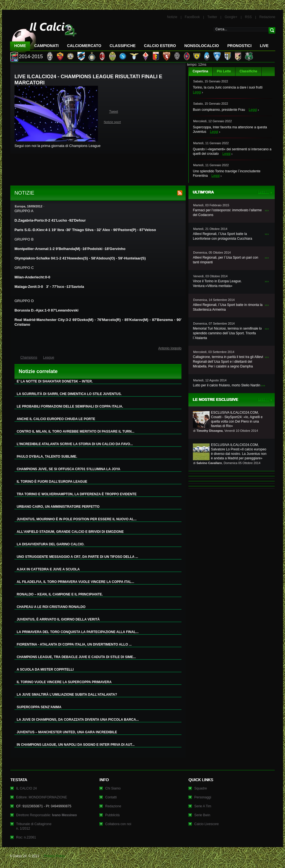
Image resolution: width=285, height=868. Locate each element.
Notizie (172, 17)
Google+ (231, 17)
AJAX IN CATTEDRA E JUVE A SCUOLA (48, 569)
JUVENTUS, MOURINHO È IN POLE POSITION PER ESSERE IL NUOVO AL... (77, 519)
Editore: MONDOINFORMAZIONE (42, 797)
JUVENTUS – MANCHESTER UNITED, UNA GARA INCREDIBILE (67, 732)
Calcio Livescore (207, 824)
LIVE (264, 46)
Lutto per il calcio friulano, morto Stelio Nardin (227, 385)
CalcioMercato (84, 46)
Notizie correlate (38, 371)
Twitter (212, 17)
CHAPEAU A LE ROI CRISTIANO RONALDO (51, 607)
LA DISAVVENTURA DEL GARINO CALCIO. (51, 544)
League (49, 357)
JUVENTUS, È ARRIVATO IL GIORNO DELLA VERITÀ (58, 619)
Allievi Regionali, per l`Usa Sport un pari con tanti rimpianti (226, 260)
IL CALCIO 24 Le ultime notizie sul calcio (43, 35)
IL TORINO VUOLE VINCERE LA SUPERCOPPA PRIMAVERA (64, 682)
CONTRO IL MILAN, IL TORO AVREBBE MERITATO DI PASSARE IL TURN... (76, 431)
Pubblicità (112, 815)
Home (20, 46)
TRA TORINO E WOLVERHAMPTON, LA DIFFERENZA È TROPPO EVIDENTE (77, 494)
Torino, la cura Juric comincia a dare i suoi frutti (228, 87)
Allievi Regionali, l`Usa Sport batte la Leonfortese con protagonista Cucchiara (223, 236)
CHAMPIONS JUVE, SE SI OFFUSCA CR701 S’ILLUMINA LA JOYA (68, 469)
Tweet (114, 112)
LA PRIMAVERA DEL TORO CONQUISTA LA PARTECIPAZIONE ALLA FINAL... (78, 632)
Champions (29, 357)
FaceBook (192, 17)
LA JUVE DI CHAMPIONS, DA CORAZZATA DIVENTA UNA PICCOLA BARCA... (78, 720)
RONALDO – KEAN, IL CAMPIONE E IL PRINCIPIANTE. (60, 594)
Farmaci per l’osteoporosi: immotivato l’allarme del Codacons (227, 213)
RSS (248, 17)
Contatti (111, 797)
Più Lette (224, 71)
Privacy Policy (54, 856)
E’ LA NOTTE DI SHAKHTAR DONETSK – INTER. (55, 381)
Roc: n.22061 (26, 837)
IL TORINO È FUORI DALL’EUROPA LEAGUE (52, 482)
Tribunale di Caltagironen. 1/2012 (34, 826)
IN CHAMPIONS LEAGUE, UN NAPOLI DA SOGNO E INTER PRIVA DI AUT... (76, 745)
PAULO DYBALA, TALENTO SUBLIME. (47, 457)
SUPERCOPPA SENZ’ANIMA (39, 707)
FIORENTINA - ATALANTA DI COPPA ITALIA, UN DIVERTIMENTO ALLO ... (74, 644)
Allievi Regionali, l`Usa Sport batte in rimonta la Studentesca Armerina (228, 307)
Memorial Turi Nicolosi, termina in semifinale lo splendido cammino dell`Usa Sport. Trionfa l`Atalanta (227, 333)
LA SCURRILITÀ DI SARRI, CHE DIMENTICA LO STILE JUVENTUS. (69, 394)
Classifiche (248, 71)
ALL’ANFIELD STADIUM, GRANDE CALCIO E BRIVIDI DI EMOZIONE (70, 532)
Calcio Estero (160, 46)
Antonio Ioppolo (170, 348)
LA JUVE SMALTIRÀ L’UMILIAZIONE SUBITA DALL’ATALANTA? (67, 695)
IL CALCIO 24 (26, 788)
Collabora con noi (118, 824)
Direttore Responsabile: (46, 815)
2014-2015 (31, 57)
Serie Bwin (202, 815)
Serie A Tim (203, 806)
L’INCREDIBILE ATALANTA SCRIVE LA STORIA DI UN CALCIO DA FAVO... (75, 444)
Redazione (267, 17)
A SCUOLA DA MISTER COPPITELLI (45, 670)
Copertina (200, 71)
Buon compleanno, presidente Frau (219, 110)
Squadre (201, 788)
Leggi (197, 92)
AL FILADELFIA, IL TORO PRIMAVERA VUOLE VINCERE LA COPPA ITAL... (75, 582)
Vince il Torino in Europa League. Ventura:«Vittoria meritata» (217, 284)
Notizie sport (112, 122)
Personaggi (203, 797)
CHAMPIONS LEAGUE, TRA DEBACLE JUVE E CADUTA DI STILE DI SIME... (76, 657)
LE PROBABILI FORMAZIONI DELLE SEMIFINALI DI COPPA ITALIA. (70, 406)
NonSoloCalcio (202, 46)
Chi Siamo (113, 788)
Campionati (46, 46)
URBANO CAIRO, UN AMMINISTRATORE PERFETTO (58, 507)
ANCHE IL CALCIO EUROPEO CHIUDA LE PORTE (56, 419)
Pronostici (239, 46)
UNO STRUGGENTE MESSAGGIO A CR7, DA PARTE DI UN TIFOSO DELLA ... (77, 557)
